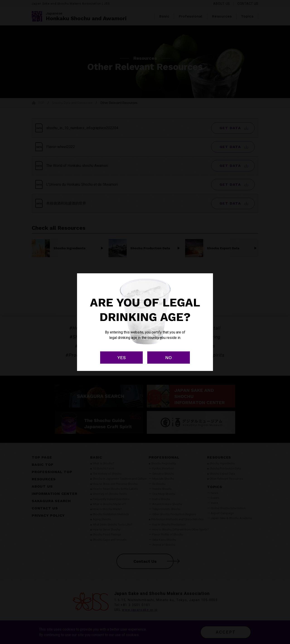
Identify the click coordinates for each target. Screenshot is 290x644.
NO (168, 358)
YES (122, 358)
